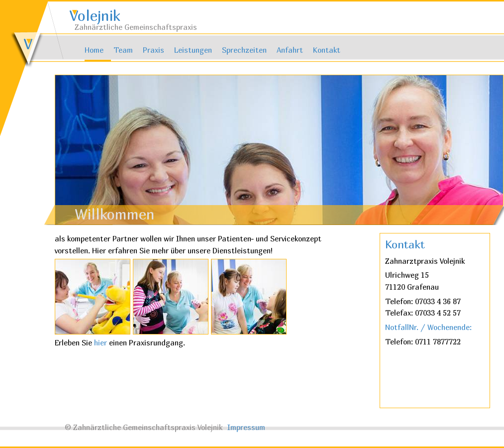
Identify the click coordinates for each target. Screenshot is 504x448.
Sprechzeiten (244, 50)
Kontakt (327, 50)
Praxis (153, 50)
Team (123, 50)
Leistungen (193, 50)
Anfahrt (290, 50)
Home (94, 50)
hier (101, 343)
